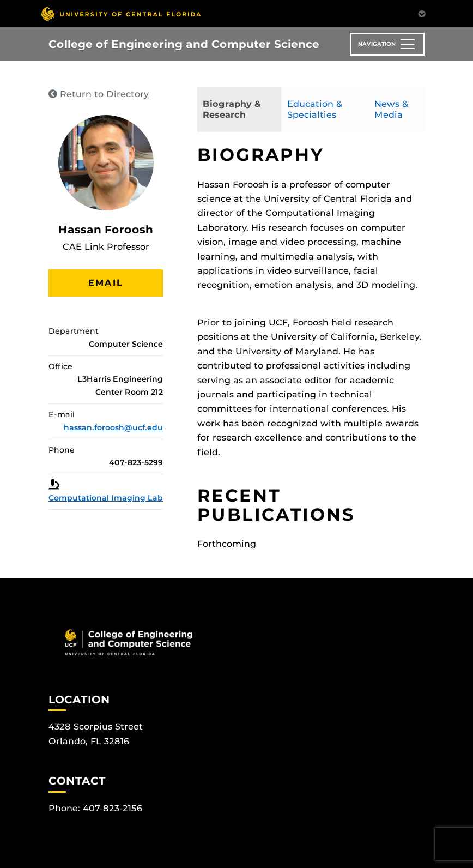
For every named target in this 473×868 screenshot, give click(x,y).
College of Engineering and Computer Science (184, 44)
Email (106, 283)
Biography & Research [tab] (232, 109)
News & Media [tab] (391, 109)
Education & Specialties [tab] (315, 109)
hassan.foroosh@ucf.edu (113, 427)
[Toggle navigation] (387, 44)
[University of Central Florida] (121, 13)
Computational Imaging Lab (106, 498)
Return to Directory (99, 94)
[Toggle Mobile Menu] (422, 13)
